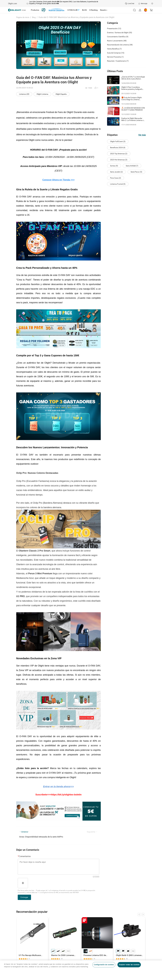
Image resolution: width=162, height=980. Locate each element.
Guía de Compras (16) (116, 53)
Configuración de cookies (104, 965)
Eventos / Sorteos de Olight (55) (120, 33)
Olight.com (13, 4)
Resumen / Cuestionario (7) (118, 61)
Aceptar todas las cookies (129, 965)
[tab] (35, 10)
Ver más (142, 135)
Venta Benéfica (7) (114, 49)
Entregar (24, 897)
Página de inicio (23, 17)
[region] (81, 970)
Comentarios (24, 856)
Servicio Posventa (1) (115, 57)
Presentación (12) (114, 28)
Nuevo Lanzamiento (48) (117, 41)
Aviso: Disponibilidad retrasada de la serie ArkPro (41, 837)
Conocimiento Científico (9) (118, 37)
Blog (34, 17)
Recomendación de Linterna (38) (120, 45)
